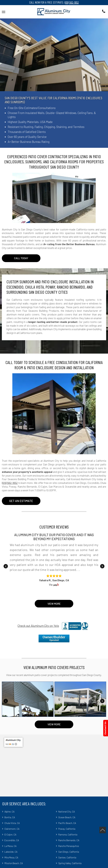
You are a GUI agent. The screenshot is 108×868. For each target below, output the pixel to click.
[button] (4, 12)
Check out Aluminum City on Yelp (38, 626)
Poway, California (67, 829)
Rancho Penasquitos (69, 846)
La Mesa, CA (10, 846)
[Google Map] (54, 765)
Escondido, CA (12, 840)
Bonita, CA (10, 817)
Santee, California (67, 857)
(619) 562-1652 (72, 2)
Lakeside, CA (11, 852)
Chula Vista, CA (12, 823)
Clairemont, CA (12, 829)
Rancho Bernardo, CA (69, 840)
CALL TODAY (21, 258)
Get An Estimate (21, 501)
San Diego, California (69, 852)
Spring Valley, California (70, 863)
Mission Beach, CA (14, 863)
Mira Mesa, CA (11, 857)
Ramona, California (68, 835)
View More (54, 604)
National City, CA (67, 812)
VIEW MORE (54, 724)
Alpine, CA (9, 812)
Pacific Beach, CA (67, 823)
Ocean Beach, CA (67, 817)
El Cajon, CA (10, 835)
